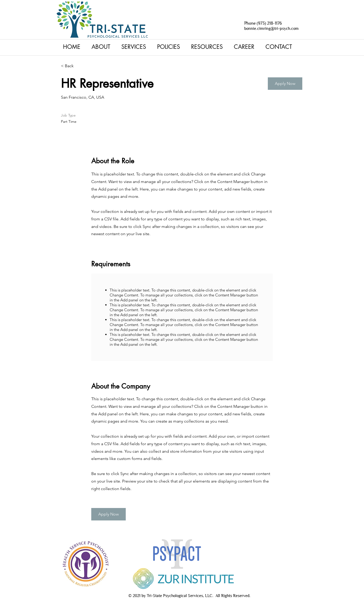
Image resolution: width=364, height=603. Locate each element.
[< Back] (79, 66)
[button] (135, 47)
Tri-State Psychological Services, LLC (180, 596)
